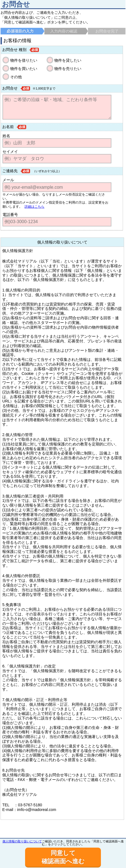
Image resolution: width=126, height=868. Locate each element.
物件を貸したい (68, 60)
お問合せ (10, 88)
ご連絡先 (10, 171)
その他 (16, 77)
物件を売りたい (68, 69)
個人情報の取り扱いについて (22, 841)
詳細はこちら (34, 207)
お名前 (8, 127)
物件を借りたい (24, 60)
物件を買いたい (24, 69)
